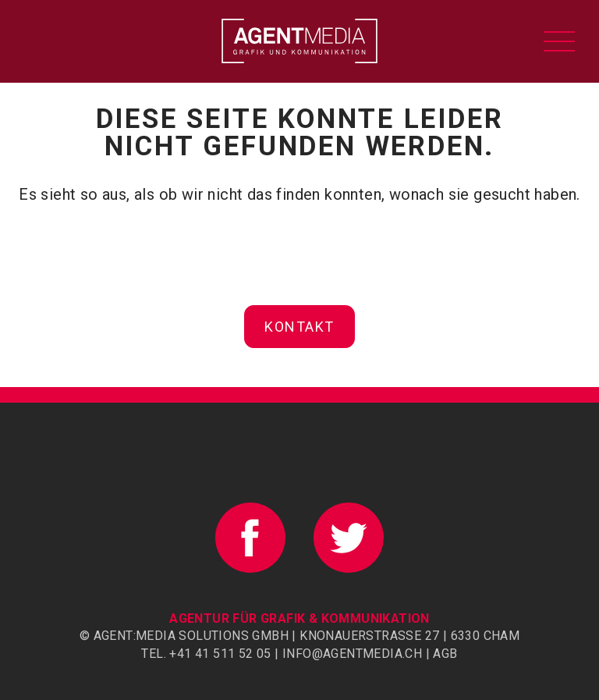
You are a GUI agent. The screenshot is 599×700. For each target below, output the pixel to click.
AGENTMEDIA (299, 41)
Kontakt (299, 327)
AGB (445, 654)
